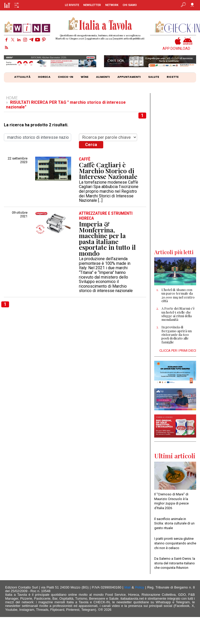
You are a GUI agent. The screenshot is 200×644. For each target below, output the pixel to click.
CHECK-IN (66, 77)
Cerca (91, 145)
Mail (128, 587)
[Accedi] (192, 4)
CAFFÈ (85, 159)
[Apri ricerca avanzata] (183, 4)
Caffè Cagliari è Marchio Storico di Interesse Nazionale (108, 171)
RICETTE (173, 77)
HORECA (44, 77)
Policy (140, 587)
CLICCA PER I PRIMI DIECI (178, 351)
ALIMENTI (103, 77)
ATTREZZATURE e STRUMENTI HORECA (106, 216)
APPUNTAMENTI (129, 77)
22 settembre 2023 (18, 160)
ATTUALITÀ (22, 77)
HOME (12, 98)
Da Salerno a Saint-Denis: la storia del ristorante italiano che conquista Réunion (175, 563)
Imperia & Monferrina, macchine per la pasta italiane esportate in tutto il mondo (107, 238)
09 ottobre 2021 (20, 214)
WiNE (85, 77)
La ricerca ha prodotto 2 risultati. (36, 125)
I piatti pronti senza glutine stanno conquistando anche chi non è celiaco (175, 543)
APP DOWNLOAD (176, 49)
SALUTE (154, 77)
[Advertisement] (175, 171)
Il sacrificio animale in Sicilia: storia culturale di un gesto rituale (174, 523)
